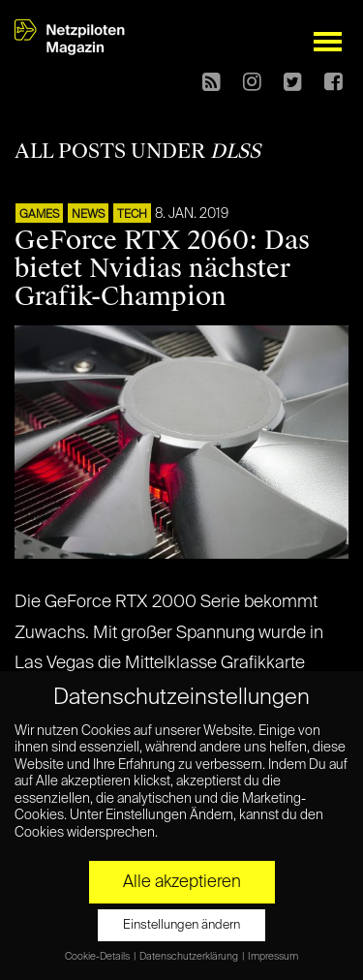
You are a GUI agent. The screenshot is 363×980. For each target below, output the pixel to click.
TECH (132, 215)
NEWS (88, 215)
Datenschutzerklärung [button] (190, 957)
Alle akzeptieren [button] (182, 882)
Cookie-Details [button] (98, 957)
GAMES (39, 215)
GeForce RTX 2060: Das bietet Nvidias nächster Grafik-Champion (162, 268)
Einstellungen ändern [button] (181, 925)
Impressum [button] (273, 957)
